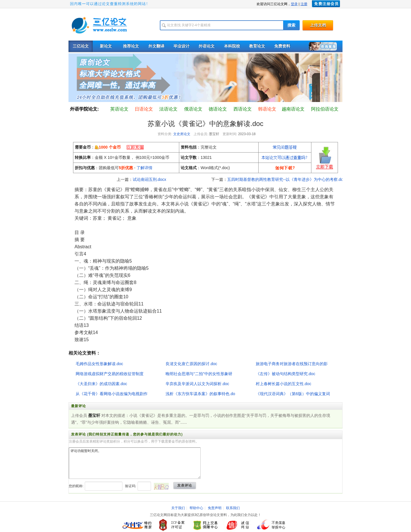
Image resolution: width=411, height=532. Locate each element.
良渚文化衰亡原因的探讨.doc (191, 364)
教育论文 (257, 46)
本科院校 (232, 46)
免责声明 (215, 508)
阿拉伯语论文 (325, 109)
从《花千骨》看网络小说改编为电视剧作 (112, 394)
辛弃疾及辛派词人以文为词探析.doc (197, 384)
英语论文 (119, 109)
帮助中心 (196, 508)
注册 (304, 4)
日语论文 (144, 109)
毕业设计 (182, 46)
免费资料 (282, 46)
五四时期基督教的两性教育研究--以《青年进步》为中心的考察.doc (286, 179)
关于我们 (178, 508)
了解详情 (144, 168)
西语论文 (243, 109)
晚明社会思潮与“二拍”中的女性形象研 (199, 374)
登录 (294, 4)
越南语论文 (293, 109)
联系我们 (233, 508)
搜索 (291, 25)
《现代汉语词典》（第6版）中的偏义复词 (293, 394)
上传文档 (318, 25)
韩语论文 (267, 109)
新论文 (106, 46)
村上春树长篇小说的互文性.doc (283, 384)
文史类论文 (182, 134)
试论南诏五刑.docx (149, 179)
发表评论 (185, 485)
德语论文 (218, 109)
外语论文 (207, 46)
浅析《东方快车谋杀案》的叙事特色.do (200, 394)
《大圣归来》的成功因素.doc (101, 384)
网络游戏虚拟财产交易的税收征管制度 (110, 374)
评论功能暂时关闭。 (135, 463)
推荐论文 (131, 46)
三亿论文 (81, 46)
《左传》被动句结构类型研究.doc (285, 374)
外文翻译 (156, 46)
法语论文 (168, 109)
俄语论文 (193, 109)
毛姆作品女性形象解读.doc (99, 364)
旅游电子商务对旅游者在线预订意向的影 (292, 364)
